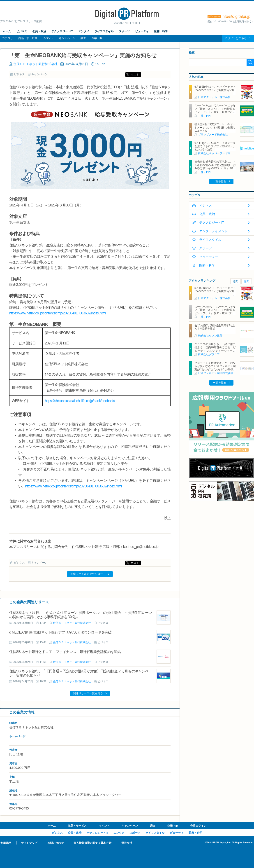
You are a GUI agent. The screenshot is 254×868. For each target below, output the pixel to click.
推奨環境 (6, 843)
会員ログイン (198, 826)
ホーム (7, 31)
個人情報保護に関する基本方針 (92, 843)
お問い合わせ (55, 843)
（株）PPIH (205, 116)
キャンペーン (67, 38)
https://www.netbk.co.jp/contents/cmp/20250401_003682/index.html (58, 313)
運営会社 (127, 843)
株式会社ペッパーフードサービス (218, 153)
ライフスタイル (104, 31)
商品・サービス (28, 38)
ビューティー (209, 257)
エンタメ (84, 31)
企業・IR (97, 38)
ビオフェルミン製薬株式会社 (216, 373)
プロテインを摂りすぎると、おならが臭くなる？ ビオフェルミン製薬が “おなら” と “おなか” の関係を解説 (215, 368)
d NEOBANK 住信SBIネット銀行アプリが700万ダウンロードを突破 (60, 632)
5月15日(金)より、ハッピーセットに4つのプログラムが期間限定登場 (215, 88)
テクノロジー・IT (62, 31)
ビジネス (22, 31)
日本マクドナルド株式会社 (214, 97)
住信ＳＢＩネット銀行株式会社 (35, 64)
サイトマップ (29, 843)
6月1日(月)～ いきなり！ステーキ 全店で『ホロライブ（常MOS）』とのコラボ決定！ (215, 146)
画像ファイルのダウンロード (88, 574)
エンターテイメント (213, 231)
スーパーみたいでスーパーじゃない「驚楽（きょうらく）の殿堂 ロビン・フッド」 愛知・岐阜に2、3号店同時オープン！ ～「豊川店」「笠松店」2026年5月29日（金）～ (215, 112)
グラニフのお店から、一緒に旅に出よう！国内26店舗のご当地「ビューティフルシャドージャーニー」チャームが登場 (215, 349)
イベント (48, 38)
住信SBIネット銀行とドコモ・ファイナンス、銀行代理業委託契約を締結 (65, 652)
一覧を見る (219, 181)
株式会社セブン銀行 (210, 336)
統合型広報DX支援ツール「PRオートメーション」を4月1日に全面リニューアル (215, 128)
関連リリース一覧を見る (88, 693)
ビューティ (142, 31)
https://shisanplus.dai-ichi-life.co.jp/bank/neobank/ (80, 401)
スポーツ (124, 31)
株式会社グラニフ (209, 354)
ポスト (135, 75)
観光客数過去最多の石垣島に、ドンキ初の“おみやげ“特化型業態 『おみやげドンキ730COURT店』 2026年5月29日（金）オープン (215, 167)
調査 (83, 38)
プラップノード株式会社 (213, 135)
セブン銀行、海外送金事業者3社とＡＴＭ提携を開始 (215, 327)
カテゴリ (7, 38)
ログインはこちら (236, 38)
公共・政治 (39, 31)
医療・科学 (161, 31)
